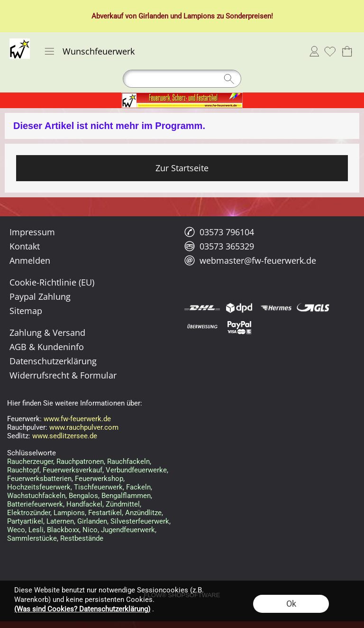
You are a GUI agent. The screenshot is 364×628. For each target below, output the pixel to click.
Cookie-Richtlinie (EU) (52, 282)
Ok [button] (291, 604)
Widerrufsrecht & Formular (63, 375)
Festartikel (105, 513)
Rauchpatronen (80, 462)
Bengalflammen (126, 496)
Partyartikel (25, 521)
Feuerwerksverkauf (73, 470)
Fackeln (138, 487)
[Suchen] (182, 79)
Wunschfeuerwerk (99, 51)
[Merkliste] (330, 51)
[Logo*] (20, 42)
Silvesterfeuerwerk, (141, 521)
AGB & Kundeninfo (47, 347)
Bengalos (83, 496)
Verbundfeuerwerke (136, 470)
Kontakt (25, 246)
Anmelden (314, 51)
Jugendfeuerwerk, (129, 530)
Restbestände (82, 538)
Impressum (32, 232)
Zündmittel (123, 504)
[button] (49, 51)
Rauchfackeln (128, 462)
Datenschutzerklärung (53, 361)
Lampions (199, 16)
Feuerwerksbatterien (39, 479)
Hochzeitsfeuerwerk (39, 487)
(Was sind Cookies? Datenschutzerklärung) (82, 609)
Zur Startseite (182, 168)
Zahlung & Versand (47, 332)
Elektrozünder (29, 513)
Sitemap (26, 311)
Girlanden (153, 16)
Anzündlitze (143, 513)
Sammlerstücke (32, 538)
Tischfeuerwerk (98, 487)
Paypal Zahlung (40, 296)
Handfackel (84, 504)
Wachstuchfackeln (36, 496)
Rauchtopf (23, 470)
